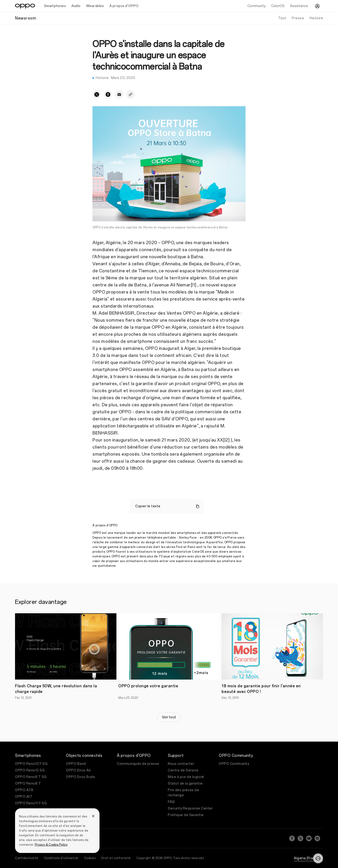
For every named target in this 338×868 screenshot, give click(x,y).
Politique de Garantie (186, 815)
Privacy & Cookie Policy (51, 845)
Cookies (90, 858)
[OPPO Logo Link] (25, 6)
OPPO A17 (24, 797)
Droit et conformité (116, 858)
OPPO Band (76, 764)
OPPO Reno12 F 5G (31, 764)
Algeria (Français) (308, 858)
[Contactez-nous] (318, 858)
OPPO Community (234, 764)
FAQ (171, 802)
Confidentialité (27, 858)
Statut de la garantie (185, 784)
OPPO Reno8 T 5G (31, 777)
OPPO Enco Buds (81, 777)
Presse (298, 18)
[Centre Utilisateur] (317, 6)
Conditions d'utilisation (61, 858)
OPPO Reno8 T (28, 784)
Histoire (316, 18)
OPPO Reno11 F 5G (31, 803)
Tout (282, 18)
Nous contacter (181, 764)
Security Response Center (190, 808)
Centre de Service (183, 770)
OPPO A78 (24, 790)
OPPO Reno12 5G (30, 770)
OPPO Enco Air (79, 770)
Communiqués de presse (138, 764)
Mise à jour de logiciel (186, 777)
